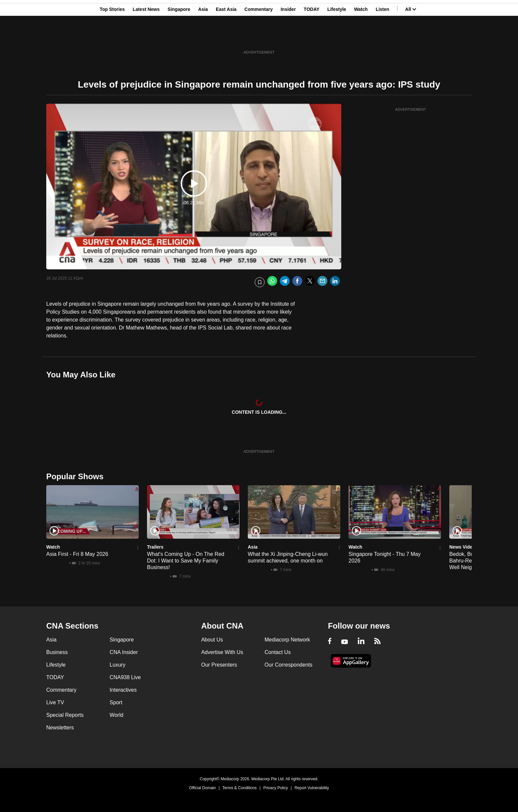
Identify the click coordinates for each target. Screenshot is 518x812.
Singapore (179, 37)
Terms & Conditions (240, 788)
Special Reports (65, 715)
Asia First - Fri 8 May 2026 (77, 554)
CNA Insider (124, 652)
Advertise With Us (222, 652)
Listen (382, 37)
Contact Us (278, 652)
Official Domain (202, 788)
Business (57, 652)
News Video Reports (472, 547)
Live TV (55, 702)
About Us (212, 640)
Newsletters (60, 728)
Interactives (123, 690)
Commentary (259, 37)
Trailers (155, 547)
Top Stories (112, 37)
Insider (288, 37)
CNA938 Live (125, 677)
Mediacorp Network (287, 640)
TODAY (311, 37)
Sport (116, 702)
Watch (361, 37)
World (117, 715)
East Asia (226, 37)
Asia (203, 37)
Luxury (118, 665)
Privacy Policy (276, 788)
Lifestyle (337, 37)
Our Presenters (219, 665)
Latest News (146, 37)
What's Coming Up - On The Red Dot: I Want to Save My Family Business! (186, 561)
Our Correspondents (289, 665)
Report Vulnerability (312, 788)
